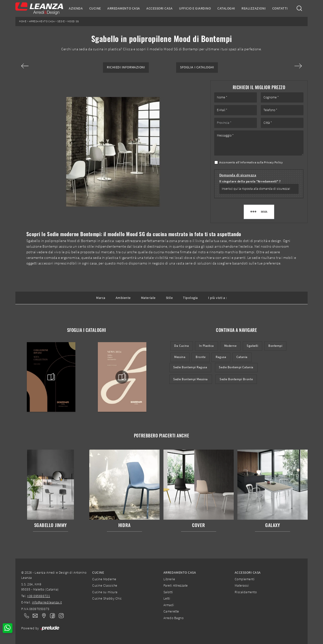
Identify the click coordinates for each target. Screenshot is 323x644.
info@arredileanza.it (47, 602)
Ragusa (221, 357)
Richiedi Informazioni (126, 67)
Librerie (169, 579)
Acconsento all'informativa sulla (251, 162)
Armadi (169, 605)
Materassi (242, 585)
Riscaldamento (246, 592)
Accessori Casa (159, 8)
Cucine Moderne (104, 579)
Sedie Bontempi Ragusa (190, 367)
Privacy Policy (273, 162)
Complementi (245, 579)
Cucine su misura (105, 592)
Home (23, 21)
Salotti (168, 592)
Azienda (76, 8)
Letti (167, 598)
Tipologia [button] (190, 298)
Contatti (280, 8)
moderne (230, 346)
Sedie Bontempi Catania (236, 367)
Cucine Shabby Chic (107, 598)
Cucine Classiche (105, 585)
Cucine (95, 8)
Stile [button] (169, 298)
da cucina (182, 346)
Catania (242, 357)
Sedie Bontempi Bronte (236, 379)
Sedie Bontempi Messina (191, 379)
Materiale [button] (148, 298)
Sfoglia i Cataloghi (197, 67)
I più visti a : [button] (217, 298)
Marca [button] (101, 298)
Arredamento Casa (124, 8)
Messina (180, 357)
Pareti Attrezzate (176, 585)
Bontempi (275, 346)
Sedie (61, 21)
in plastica (207, 346)
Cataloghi (226, 8)
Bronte (201, 357)
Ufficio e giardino (195, 8)
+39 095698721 (39, 596)
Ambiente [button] (123, 298)
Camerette (171, 611)
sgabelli (252, 346)
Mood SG (73, 21)
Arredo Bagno (173, 618)
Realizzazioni (254, 8)
